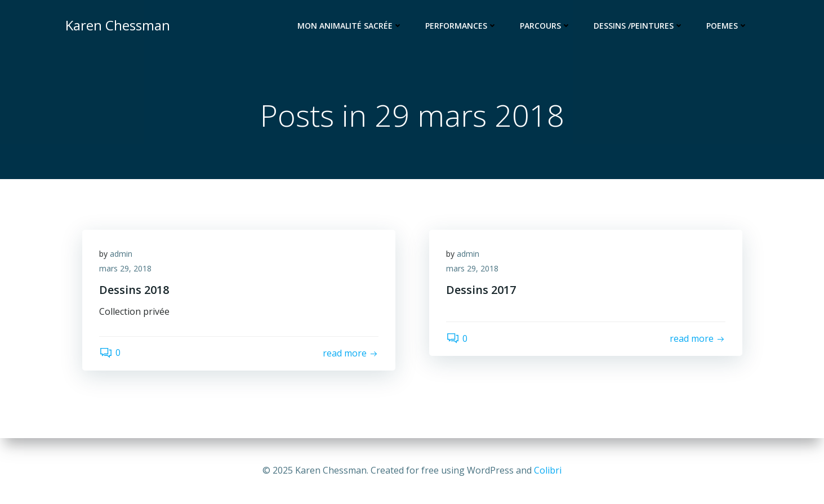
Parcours (545, 26)
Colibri (548, 470)
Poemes (727, 26)
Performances (461, 26)
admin (121, 254)
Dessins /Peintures (639, 26)
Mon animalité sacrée (350, 26)
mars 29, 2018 (125, 268)
